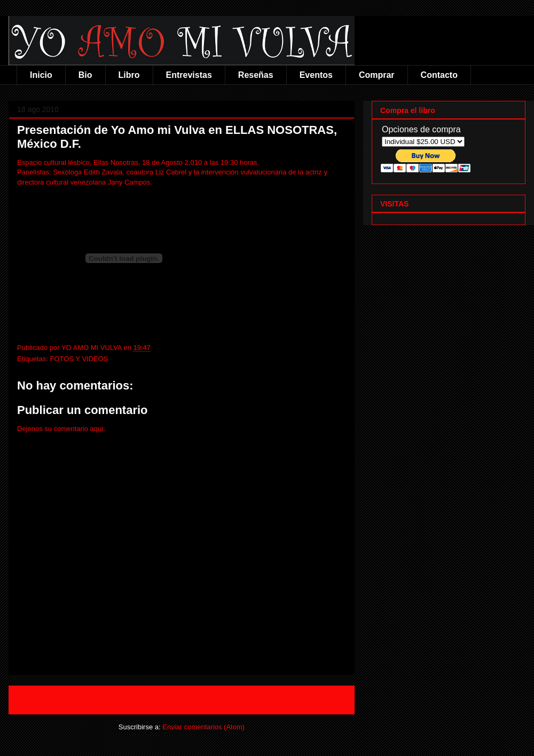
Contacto (439, 75)
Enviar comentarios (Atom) (203, 727)
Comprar (377, 75)
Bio (85, 75)
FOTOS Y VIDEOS (79, 359)
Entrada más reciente (57, 700)
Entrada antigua (317, 700)
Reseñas (256, 75)
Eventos (316, 75)
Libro (129, 75)
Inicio (41, 75)
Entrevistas (189, 75)
